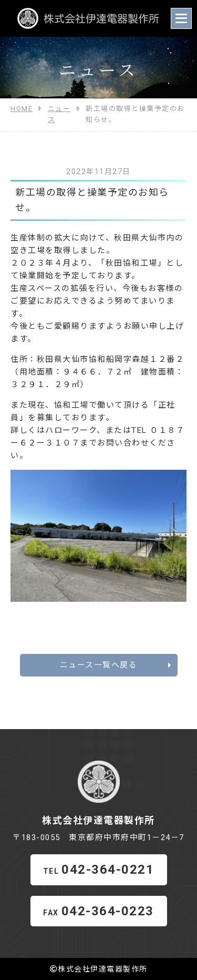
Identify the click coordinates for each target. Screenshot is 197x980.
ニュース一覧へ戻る (116, 665)
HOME (22, 109)
